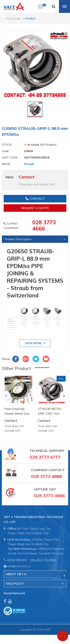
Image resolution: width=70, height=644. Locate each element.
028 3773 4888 (46, 476)
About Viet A (16, 574)
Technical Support (47, 451)
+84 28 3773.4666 (43, 560)
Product (30, 18)
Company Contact (48, 470)
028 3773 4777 (45, 457)
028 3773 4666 (44, 225)
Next (64, 395)
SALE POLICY (15, 583)
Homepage (14, 18)
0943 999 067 (17, 560)
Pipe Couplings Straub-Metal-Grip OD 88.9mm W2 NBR (17, 411)
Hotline (41, 489)
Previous (7, 395)
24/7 (52, 489)
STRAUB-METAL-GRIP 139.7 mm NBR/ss (50, 411)
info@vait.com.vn (19, 566)
